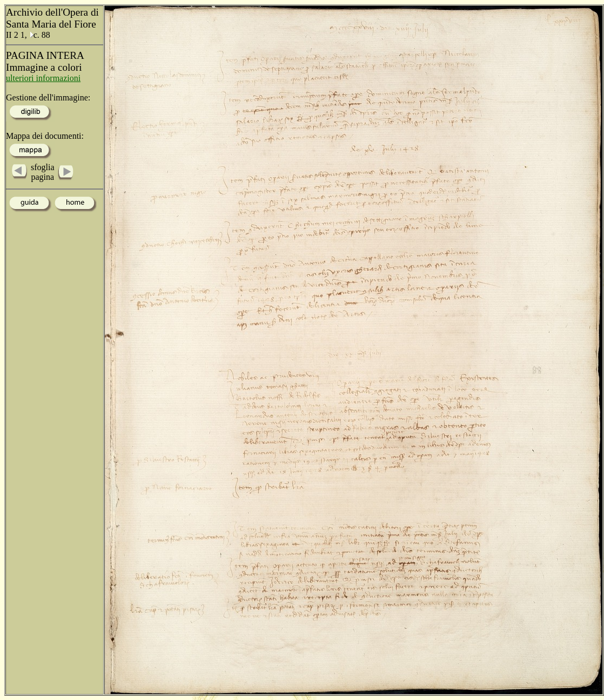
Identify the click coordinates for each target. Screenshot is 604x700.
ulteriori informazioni (43, 78)
